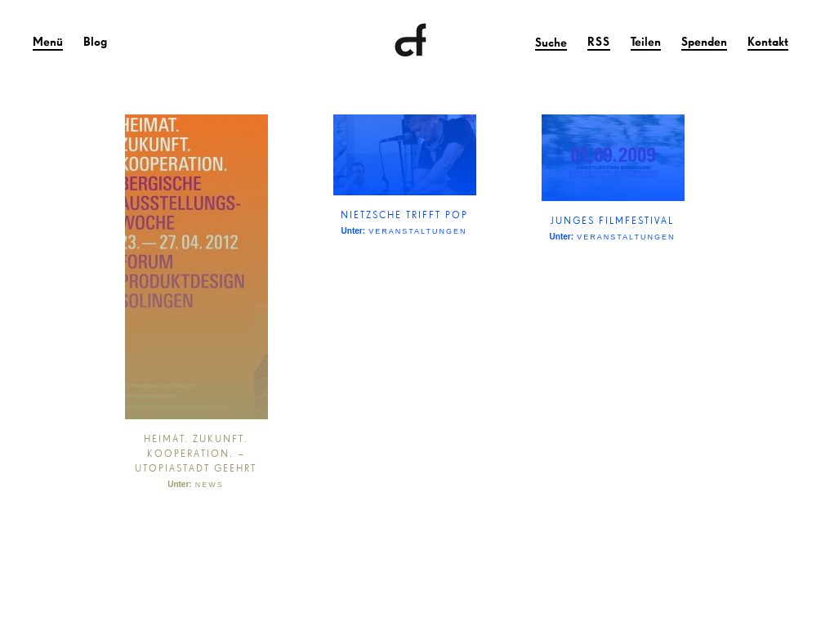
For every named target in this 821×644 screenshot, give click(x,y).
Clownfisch (410, 41)
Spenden (704, 41)
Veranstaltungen (417, 231)
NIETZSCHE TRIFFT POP (404, 215)
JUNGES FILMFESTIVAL (612, 220)
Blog (95, 41)
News (210, 485)
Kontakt (768, 41)
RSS (599, 41)
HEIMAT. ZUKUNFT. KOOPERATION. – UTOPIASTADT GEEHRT (196, 453)
